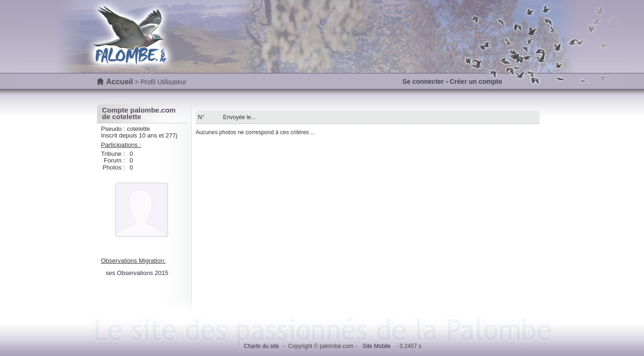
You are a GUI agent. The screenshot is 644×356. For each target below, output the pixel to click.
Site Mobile (376, 346)
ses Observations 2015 (137, 273)
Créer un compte (476, 81)
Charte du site (262, 346)
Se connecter (423, 81)
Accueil (120, 82)
